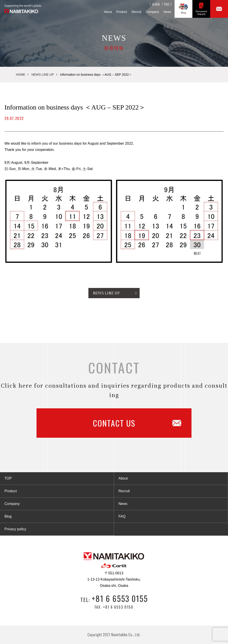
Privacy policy (15, 529)
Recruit (136, 12)
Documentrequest (201, 9)
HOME (20, 75)
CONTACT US (137, 423)
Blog (183, 9)
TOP (8, 478)
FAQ (167, 4)
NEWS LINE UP (43, 75)
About (108, 12)
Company (153, 12)
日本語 (156, 4)
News (167, 12)
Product (122, 12)
